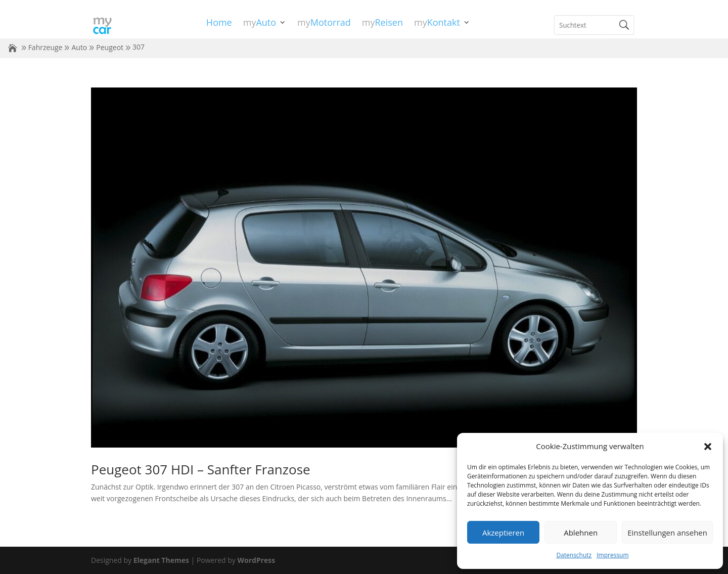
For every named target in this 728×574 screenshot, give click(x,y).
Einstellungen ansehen (667, 533)
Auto (79, 47)
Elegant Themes (161, 560)
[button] (708, 447)
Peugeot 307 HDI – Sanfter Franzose (201, 469)
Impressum (612, 555)
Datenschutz (574, 555)
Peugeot (110, 47)
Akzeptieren (503, 533)
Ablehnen (581, 533)
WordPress (256, 560)
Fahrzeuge (45, 47)
